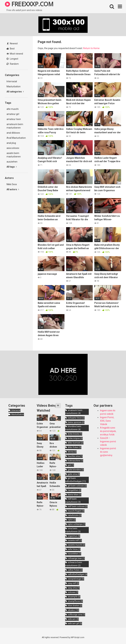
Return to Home (91, 48)
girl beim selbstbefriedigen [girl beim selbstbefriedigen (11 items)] (75, 480)
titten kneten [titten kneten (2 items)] (75, 606)
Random (13, 64)
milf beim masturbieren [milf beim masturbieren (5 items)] (73, 500)
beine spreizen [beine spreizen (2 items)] (76, 422)
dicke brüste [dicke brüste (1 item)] (75, 434)
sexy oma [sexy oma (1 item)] (74, 588)
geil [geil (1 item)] (71, 465)
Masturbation (14, 86)
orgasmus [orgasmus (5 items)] (74, 536)
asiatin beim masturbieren (14, 155)
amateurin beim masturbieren (15, 126)
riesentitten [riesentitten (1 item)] (74, 554)
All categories (15, 92)
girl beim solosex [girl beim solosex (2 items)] (77, 486)
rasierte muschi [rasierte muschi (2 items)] (76, 545)
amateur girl (13, 114)
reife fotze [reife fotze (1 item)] (74, 549)
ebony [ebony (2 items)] (72, 452)
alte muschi (13, 109)
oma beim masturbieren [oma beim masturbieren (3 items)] (73, 530)
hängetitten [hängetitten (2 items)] (74, 490)
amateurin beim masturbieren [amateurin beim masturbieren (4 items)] (74, 412)
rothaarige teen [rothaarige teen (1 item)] (76, 558)
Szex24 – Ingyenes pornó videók (108, 441)
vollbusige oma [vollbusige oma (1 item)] (76, 615)
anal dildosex (13, 133)
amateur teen (14, 119)
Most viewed (15, 54)
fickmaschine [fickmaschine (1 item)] (75, 461)
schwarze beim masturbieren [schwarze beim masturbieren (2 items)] (74, 564)
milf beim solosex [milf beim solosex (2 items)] (78, 506)
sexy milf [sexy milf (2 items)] (73, 583)
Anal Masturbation (16, 138)
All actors (13, 189)
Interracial (12, 81)
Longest (12, 59)
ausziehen (12, 162)
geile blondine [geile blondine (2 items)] (76, 470)
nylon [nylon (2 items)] (72, 520)
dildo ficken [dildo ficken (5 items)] (75, 447)
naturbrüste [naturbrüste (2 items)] (75, 515)
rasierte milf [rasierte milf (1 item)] (75, 540)
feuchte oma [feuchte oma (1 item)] (75, 456)
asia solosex (13, 148)
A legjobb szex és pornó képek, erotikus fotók (108, 431)
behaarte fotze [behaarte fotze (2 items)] (76, 418)
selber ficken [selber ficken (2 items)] (75, 570)
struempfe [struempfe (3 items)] (74, 597)
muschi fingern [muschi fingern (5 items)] (76, 511)
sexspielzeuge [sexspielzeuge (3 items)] (76, 579)
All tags (12, 167)
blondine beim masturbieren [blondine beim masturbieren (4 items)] (73, 428)
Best (11, 49)
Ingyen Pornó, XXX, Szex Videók (107, 421)
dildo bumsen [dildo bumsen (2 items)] (76, 443)
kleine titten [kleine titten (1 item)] (75, 495)
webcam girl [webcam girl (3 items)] (75, 623)
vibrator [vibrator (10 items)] (73, 610)
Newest (12, 43)
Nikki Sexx (12, 184)
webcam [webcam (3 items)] (73, 619)
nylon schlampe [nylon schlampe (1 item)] (77, 524)
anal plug (11, 143)
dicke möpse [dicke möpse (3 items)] (75, 438)
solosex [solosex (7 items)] (73, 592)
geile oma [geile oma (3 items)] (74, 474)
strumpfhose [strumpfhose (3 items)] (75, 601)
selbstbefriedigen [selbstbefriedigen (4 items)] (78, 574)
